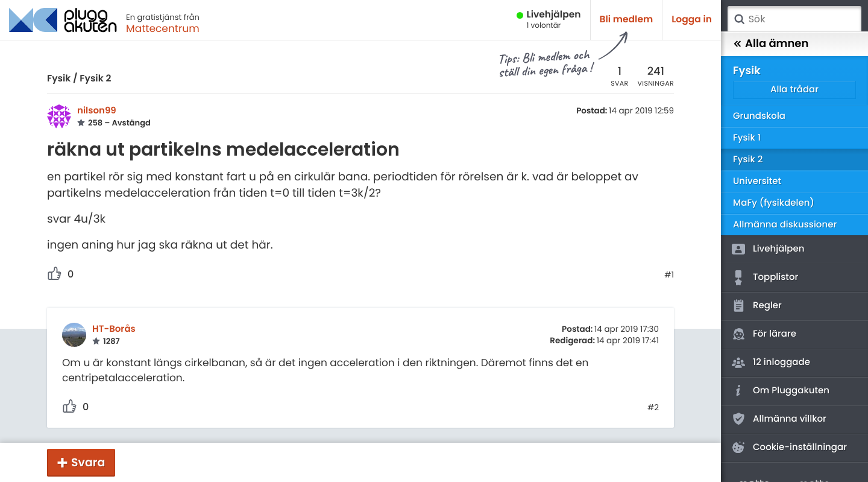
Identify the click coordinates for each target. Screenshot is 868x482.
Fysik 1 (747, 138)
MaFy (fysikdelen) (774, 203)
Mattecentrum (163, 28)
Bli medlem (627, 20)
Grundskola (759, 116)
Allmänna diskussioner (785, 225)
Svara (88, 462)
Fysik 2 (95, 79)
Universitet (757, 181)
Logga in (692, 20)
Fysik (59, 79)
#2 (653, 408)
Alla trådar (794, 90)
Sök (739, 19)
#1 (669, 275)
